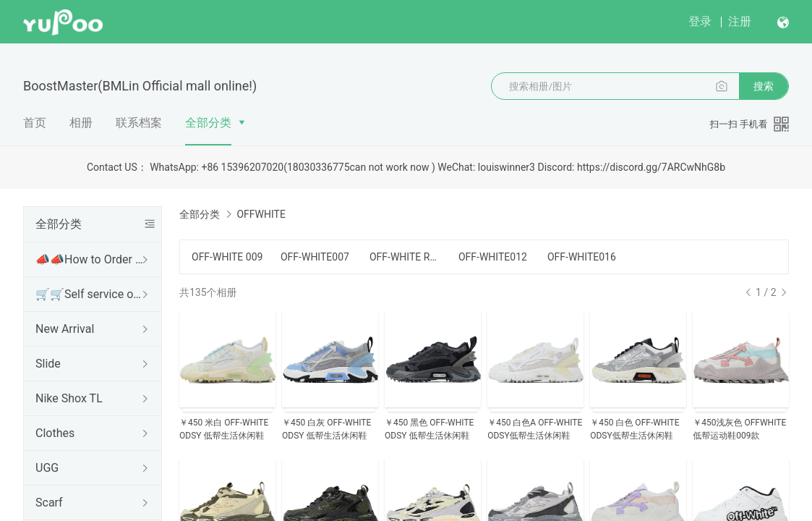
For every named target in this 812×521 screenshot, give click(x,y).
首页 (35, 123)
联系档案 (139, 123)
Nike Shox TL (69, 398)
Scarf (49, 503)
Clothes (55, 433)
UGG (47, 468)
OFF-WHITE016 (582, 257)
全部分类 (208, 123)
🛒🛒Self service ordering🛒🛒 (90, 294)
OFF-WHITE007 (315, 257)
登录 (700, 21)
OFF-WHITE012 (493, 257)
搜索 (764, 86)
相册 (81, 123)
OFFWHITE (261, 214)
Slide (48, 364)
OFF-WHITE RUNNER (405, 257)
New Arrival (65, 329)
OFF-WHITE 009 (227, 257)
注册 (740, 21)
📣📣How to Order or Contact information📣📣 (90, 259)
